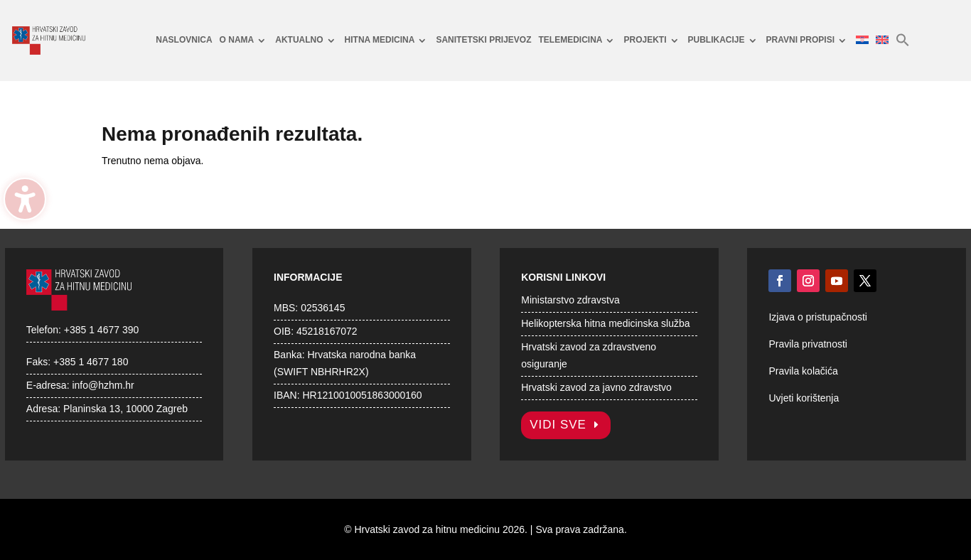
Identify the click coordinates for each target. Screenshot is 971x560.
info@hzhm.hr (103, 385)
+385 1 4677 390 (102, 330)
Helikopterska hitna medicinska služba (605, 323)
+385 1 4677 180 (91, 362)
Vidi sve (558, 425)
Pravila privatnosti (808, 344)
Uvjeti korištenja (804, 398)
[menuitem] (184, 41)
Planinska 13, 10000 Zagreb (125, 409)
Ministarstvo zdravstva (570, 300)
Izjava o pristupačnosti (818, 317)
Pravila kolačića (803, 371)
